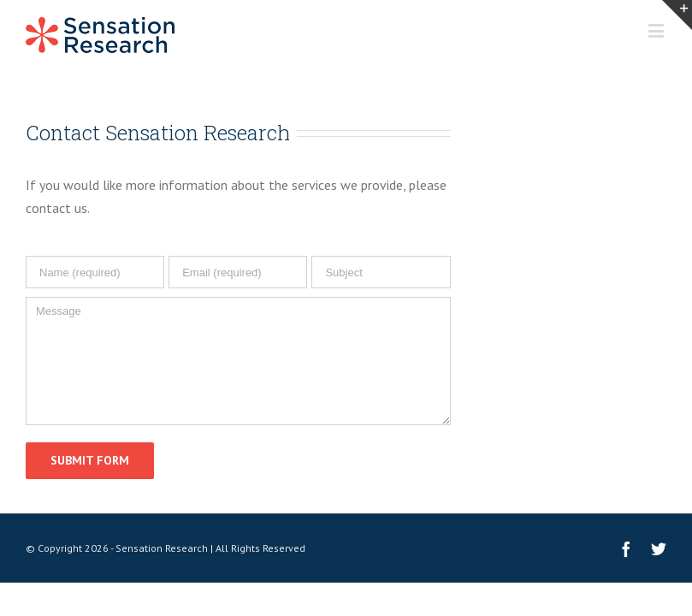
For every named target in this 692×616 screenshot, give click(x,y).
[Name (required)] (95, 272)
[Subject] (381, 272)
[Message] (238, 361)
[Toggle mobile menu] (657, 30)
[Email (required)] (238, 272)
